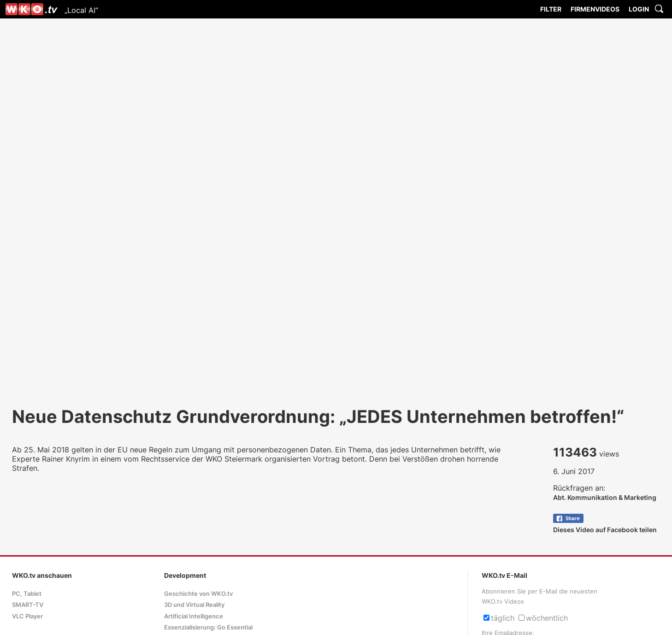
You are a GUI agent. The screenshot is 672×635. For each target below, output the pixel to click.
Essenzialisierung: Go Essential (208, 627)
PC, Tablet (27, 594)
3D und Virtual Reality (194, 605)
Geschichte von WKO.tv (198, 594)
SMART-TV (28, 605)
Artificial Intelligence (194, 616)
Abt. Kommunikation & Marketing (605, 497)
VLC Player (27, 616)
